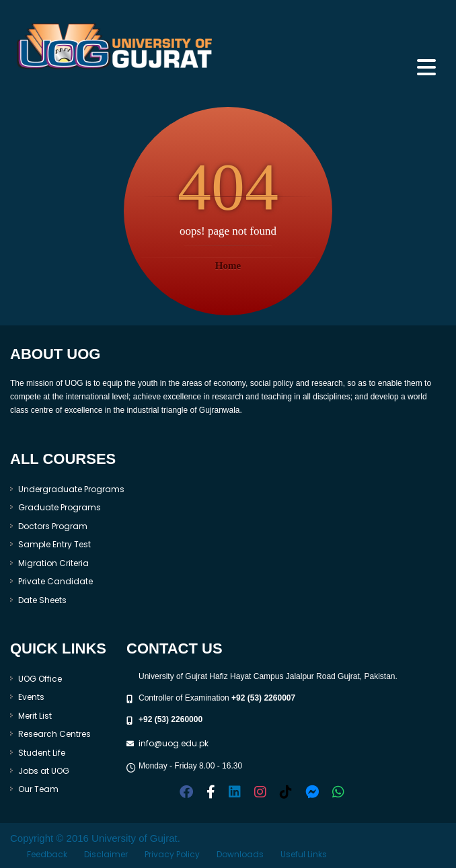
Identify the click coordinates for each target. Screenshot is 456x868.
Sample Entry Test (54, 544)
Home (228, 266)
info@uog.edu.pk (174, 743)
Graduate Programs (60, 507)
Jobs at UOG (44, 771)
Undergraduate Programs (71, 489)
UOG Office (40, 679)
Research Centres (54, 734)
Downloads (240, 854)
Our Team (38, 789)
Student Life (42, 753)
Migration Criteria (53, 563)
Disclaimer (106, 854)
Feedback (47, 854)
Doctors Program (53, 526)
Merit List (35, 716)
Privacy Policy (172, 854)
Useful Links (304, 854)
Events (31, 697)
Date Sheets (42, 600)
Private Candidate (55, 581)
